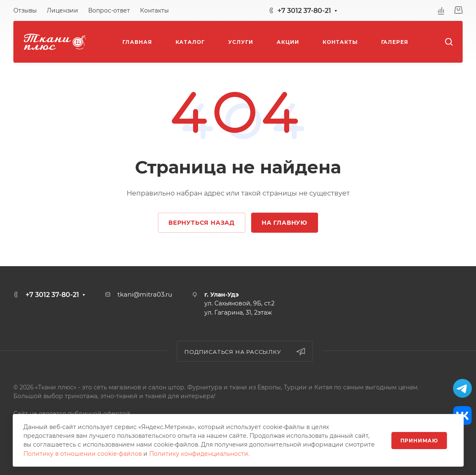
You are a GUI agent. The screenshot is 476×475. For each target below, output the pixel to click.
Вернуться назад (202, 223)
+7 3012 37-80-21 (304, 11)
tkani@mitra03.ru (145, 295)
